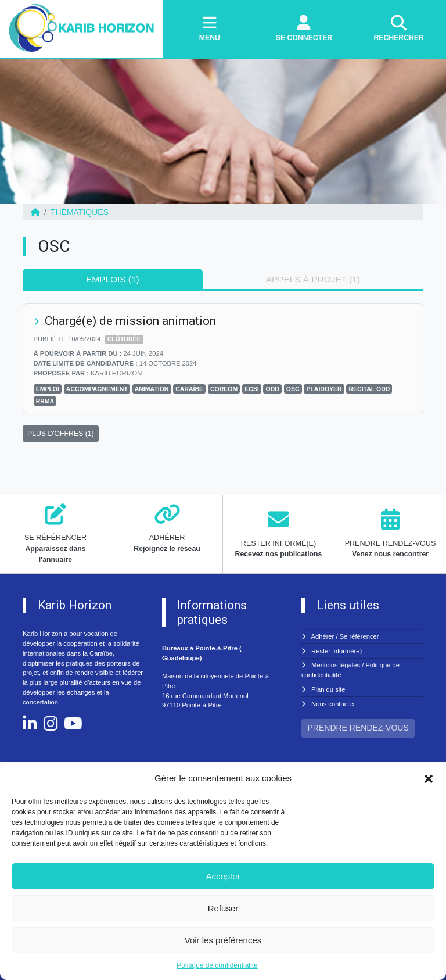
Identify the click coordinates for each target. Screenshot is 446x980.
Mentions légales (336, 665)
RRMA (45, 401)
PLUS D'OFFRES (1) (61, 434)
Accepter (223, 876)
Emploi (48, 389)
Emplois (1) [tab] (113, 279)
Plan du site (328, 689)
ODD (273, 389)
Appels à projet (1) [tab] (313, 279)
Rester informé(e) (337, 651)
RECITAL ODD (370, 389)
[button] (429, 778)
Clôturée (124, 339)
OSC (293, 389)
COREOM (224, 389)
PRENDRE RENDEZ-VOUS (358, 728)
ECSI (252, 389)
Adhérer (323, 636)
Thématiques (80, 212)
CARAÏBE (189, 389)
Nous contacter (333, 704)
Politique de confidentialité (217, 965)
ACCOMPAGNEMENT (97, 389)
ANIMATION (152, 389)
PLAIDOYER (324, 389)
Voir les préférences (223, 940)
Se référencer (359, 636)
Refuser (223, 908)
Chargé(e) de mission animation (130, 321)
